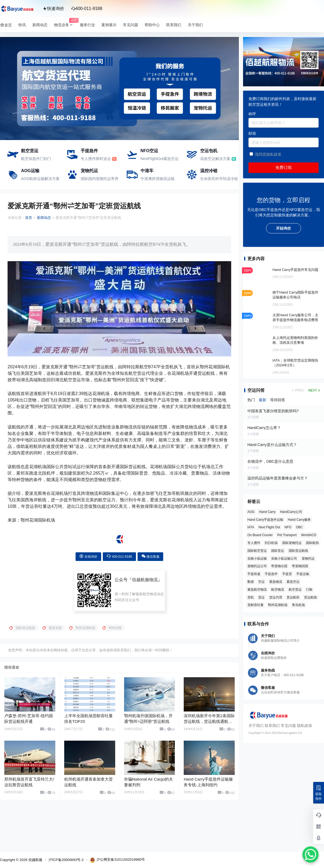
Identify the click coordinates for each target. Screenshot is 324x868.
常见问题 (288, 726)
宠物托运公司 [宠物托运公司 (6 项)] (257, 566)
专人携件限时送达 (96, 159)
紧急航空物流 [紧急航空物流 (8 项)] (257, 590)
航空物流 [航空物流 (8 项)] (278, 590)
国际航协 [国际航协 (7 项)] (312, 543)
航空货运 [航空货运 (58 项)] (295, 590)
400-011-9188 (87, 8)
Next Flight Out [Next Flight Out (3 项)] (269, 527)
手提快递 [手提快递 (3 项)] (254, 574)
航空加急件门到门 (36, 159)
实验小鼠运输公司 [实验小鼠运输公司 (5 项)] (284, 559)
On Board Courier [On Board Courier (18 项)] (260, 535)
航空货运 (30, 151)
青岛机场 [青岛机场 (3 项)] (298, 605)
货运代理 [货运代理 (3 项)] (276, 597)
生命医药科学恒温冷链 (219, 179)
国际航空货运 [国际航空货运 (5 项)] (257, 551)
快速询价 (53, 8)
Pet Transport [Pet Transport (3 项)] (287, 535)
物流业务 (65, 25)
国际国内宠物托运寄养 (100, 179)
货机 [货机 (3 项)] (251, 597)
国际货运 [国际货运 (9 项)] (278, 551)
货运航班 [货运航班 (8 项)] (293, 597)
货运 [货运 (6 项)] (261, 597)
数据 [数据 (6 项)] (251, 582)
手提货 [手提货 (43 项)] (287, 574)
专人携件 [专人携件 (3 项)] (254, 543)
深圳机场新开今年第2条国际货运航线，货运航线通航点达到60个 (209, 721)
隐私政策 (305, 726)
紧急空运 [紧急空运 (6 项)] (293, 582)
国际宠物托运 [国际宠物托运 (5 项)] (292, 543)
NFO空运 (149, 151)
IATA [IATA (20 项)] (251, 527)
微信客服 (150, 556)
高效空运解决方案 (215, 159)
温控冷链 (209, 171)
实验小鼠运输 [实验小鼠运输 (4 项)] (257, 559)
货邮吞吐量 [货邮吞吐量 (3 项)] (255, 605)
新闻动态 (44, 218)
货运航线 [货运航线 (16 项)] (311, 597)
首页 (29, 218)
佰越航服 (35, 860)
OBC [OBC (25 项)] (299, 527)
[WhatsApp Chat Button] (311, 855)
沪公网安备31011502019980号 (117, 860)
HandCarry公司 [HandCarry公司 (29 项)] (291, 512)
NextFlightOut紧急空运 (160, 159)
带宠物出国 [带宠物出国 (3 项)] (279, 566)
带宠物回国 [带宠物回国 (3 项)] (300, 566)
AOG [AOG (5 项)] (251, 512)
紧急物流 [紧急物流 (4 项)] (276, 582)
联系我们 (272, 726)
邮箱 (252, 133)
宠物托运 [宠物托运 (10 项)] (308, 559)
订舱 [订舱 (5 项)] (309, 590)
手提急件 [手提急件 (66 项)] (271, 574)
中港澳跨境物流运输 (158, 179)
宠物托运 (89, 171)
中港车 (147, 171)
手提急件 (89, 151)
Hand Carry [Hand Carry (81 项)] (267, 512)
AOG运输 (30, 171)
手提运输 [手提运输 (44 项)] (303, 574)
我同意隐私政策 (268, 154)
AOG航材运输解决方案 (40, 179)
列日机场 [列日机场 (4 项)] (271, 543)
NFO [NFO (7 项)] (288, 527)
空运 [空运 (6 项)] (261, 582)
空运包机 (209, 151)
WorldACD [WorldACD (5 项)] (309, 535)
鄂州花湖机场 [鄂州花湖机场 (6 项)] (278, 605)
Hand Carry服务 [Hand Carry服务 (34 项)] (299, 520)
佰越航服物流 (145, 580)
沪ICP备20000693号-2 (66, 860)
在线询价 (88, 556)
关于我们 (256, 726)
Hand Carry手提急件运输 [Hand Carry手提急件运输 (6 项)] (265, 520)
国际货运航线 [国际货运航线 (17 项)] (298, 551)
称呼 (252, 114)
